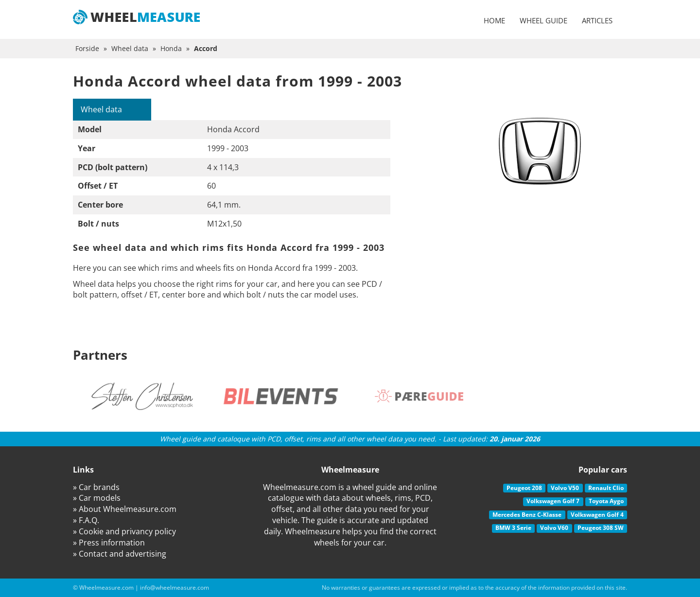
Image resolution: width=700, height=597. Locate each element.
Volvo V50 (565, 488)
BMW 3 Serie (513, 528)
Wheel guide (543, 20)
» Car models (97, 498)
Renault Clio (606, 488)
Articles (597, 20)
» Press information (109, 543)
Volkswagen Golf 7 (553, 501)
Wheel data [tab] (101, 109)
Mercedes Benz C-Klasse (527, 515)
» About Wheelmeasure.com (125, 509)
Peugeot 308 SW (601, 528)
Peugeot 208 (524, 488)
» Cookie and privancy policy (124, 531)
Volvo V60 (554, 528)
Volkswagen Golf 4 (597, 515)
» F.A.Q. (86, 520)
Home (494, 20)
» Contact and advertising (120, 554)
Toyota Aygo (606, 501)
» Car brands (96, 487)
